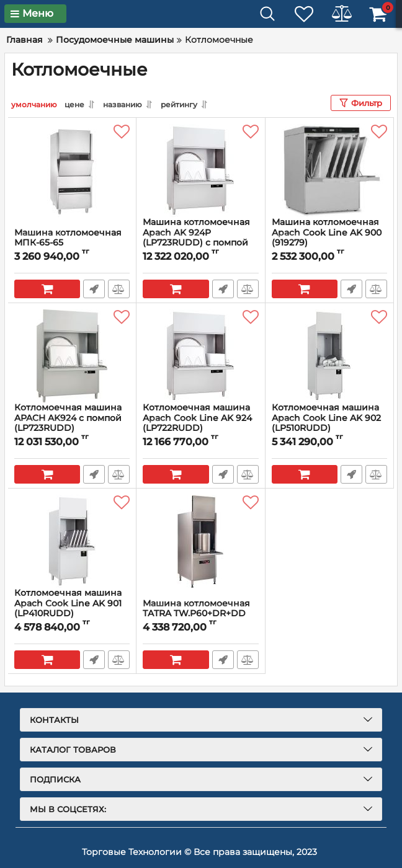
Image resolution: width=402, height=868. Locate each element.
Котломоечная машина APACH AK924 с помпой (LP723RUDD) (68, 418)
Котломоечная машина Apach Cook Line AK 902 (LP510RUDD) (326, 418)
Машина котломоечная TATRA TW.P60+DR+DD (196, 609)
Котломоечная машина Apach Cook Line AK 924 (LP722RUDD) (197, 418)
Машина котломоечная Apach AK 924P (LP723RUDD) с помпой (196, 232)
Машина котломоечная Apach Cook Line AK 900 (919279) (327, 232)
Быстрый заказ (94, 289)
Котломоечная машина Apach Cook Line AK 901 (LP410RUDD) (68, 603)
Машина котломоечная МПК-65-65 (68, 238)
